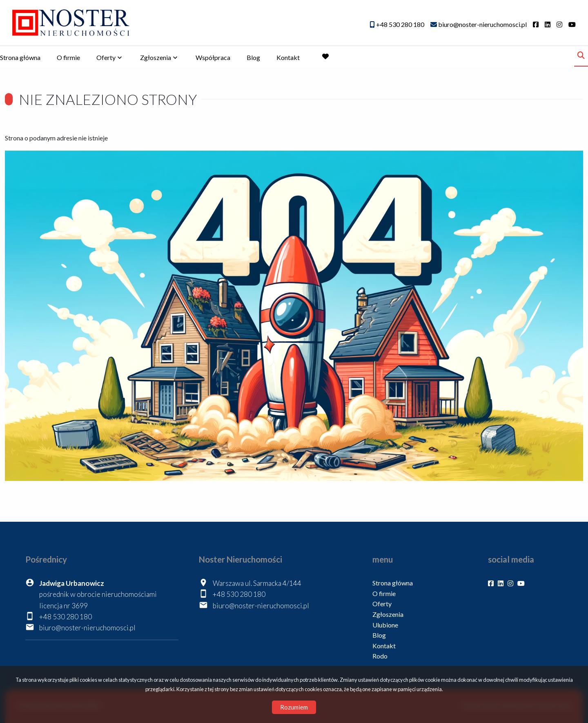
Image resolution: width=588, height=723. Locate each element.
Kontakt (288, 57)
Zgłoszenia (156, 57)
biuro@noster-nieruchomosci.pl (87, 628)
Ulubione (385, 625)
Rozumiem (294, 707)
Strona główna (20, 57)
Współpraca (213, 57)
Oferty (106, 57)
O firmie (68, 57)
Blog (253, 57)
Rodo (380, 656)
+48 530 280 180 (66, 617)
